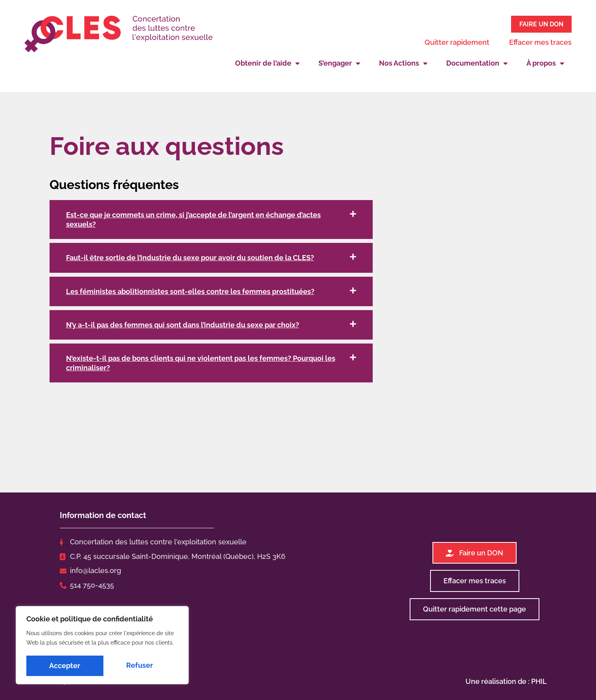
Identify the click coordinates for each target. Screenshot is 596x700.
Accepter (140, 666)
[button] (211, 218)
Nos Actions (403, 62)
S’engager (339, 62)
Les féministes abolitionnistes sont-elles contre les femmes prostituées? (190, 290)
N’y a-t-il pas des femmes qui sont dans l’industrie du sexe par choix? (183, 324)
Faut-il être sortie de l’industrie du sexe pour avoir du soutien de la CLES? (190, 256)
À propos (545, 62)
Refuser (63, 666)
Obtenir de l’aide (267, 62)
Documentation (477, 62)
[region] (102, 646)
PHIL (539, 680)
